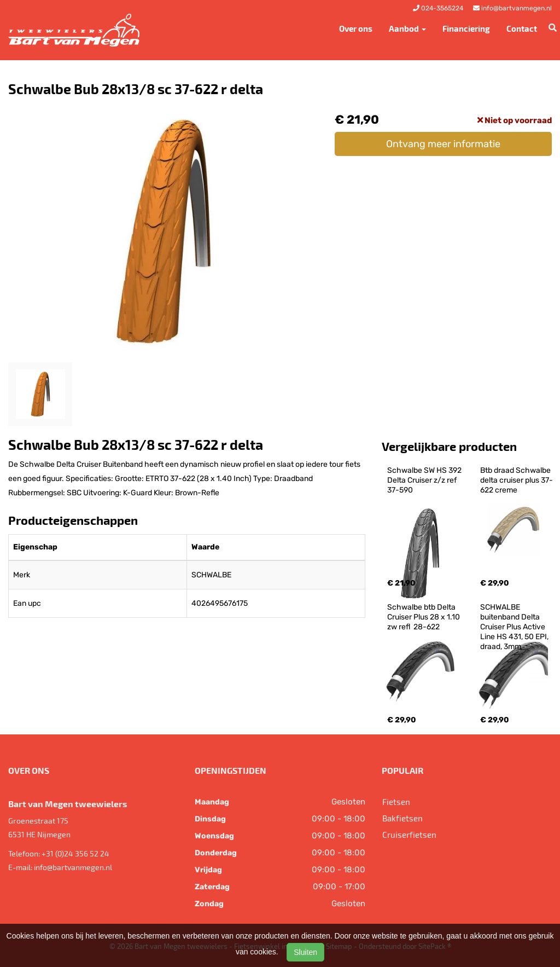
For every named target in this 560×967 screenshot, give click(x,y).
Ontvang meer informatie (443, 144)
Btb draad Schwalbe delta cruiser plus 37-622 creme (517, 480)
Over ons (356, 28)
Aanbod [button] (407, 28)
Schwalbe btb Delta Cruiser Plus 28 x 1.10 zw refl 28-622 (424, 617)
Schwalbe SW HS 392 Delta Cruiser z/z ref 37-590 (425, 480)
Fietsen (396, 802)
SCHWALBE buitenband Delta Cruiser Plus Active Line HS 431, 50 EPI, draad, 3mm (515, 627)
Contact (522, 28)
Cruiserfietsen (409, 835)
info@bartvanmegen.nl (73, 867)
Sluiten (305, 952)
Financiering (466, 28)
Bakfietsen (402, 818)
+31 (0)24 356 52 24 (75, 853)
